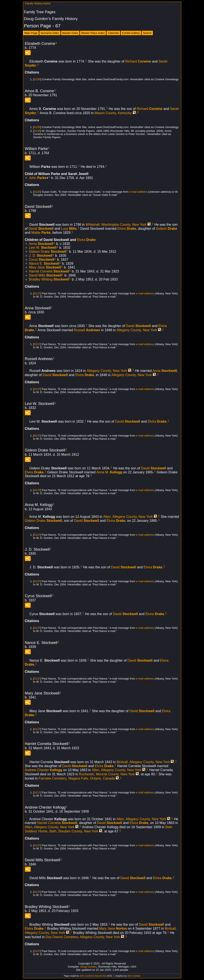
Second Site (100, 976)
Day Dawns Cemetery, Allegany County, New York (83, 937)
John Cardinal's (87, 976)
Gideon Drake (48, 252)
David (41, 229)
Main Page (31, 33)
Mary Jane (45, 267)
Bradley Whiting (49, 279)
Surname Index (50, 33)
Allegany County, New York (137, 330)
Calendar (113, 33)
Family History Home (38, 3)
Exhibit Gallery (131, 33)
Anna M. (109, 472)
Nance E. (44, 263)
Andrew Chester (44, 770)
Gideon (167, 229)
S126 (37, 131)
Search (147, 33)
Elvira (127, 229)
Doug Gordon (88, 967)
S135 (37, 192)
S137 (37, 293)
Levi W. (43, 248)
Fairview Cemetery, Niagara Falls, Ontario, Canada (77, 778)
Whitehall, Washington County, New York (116, 225)
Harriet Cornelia (49, 271)
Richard (138, 61)
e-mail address (138, 192)
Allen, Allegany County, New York (128, 517)
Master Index (70, 33)
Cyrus (42, 260)
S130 (37, 79)
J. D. (41, 256)
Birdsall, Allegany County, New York (143, 762)
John (38, 178)
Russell (87, 330)
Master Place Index (93, 33)
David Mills (45, 275)
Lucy (69, 229)
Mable (41, 233)
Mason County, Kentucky (113, 113)
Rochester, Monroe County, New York (107, 774)
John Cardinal (134, 976)
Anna (41, 244)
